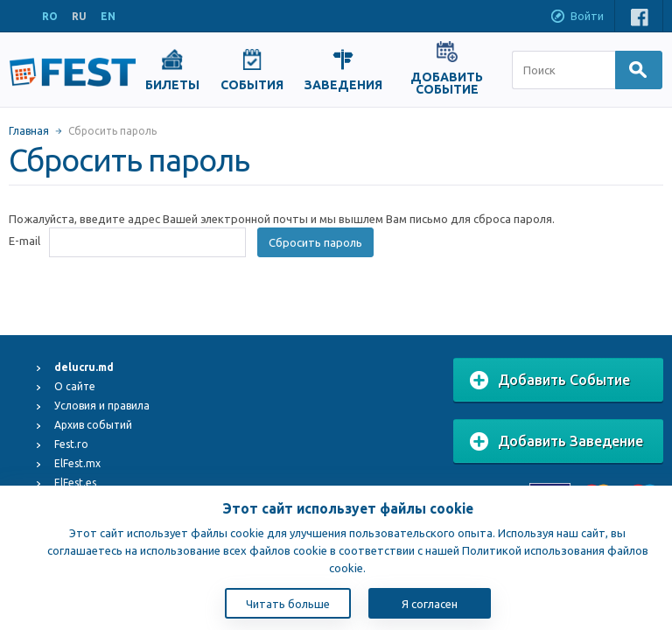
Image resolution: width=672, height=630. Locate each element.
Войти (577, 17)
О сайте (75, 386)
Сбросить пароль (315, 242)
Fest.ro (71, 444)
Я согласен (430, 604)
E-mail (24, 241)
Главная (29, 131)
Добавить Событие (550, 381)
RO (50, 16)
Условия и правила (102, 406)
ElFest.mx (77, 463)
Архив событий (93, 425)
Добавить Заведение (556, 442)
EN (108, 16)
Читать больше (288, 604)
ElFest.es (75, 483)
